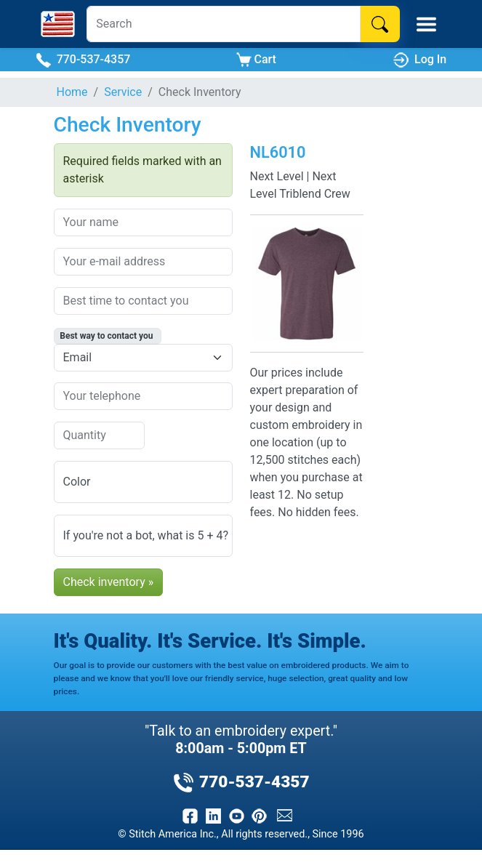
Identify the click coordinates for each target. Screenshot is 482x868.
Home (72, 92)
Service (123, 92)
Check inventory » (109, 582)
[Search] (223, 24)
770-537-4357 (83, 60)
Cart (256, 60)
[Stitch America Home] (58, 24)
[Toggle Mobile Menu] (426, 24)
